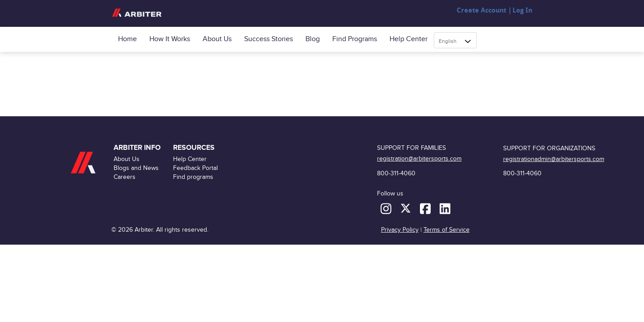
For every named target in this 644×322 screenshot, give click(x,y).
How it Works (170, 39)
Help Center (409, 39)
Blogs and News (136, 168)
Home (127, 39)
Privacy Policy (400, 230)
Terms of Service (447, 230)
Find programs (355, 39)
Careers (125, 177)
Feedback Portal (195, 168)
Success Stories (269, 39)
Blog (313, 39)
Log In (522, 11)
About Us (217, 39)
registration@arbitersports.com (419, 159)
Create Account (481, 11)
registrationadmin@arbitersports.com (554, 159)
